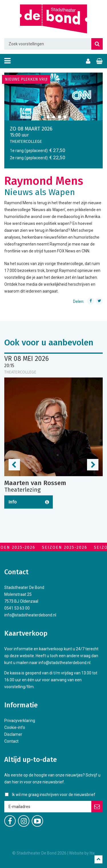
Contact (11, 741)
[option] (53, 97)
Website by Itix (82, 853)
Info (13, 502)
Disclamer (13, 734)
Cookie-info (15, 727)
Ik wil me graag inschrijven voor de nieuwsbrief (54, 795)
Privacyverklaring (20, 721)
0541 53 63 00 (17, 608)
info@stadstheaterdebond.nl (30, 615)
